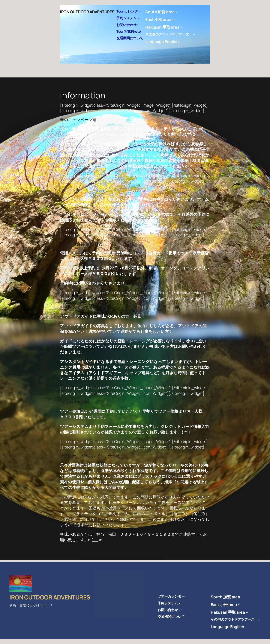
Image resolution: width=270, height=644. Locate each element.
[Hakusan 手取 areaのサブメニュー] (182, 27)
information (83, 95)
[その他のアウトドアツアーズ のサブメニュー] (194, 34)
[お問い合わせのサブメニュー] (138, 25)
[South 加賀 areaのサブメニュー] (177, 12)
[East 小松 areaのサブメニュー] (174, 19)
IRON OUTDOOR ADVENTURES (87, 12)
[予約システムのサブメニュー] (138, 18)
